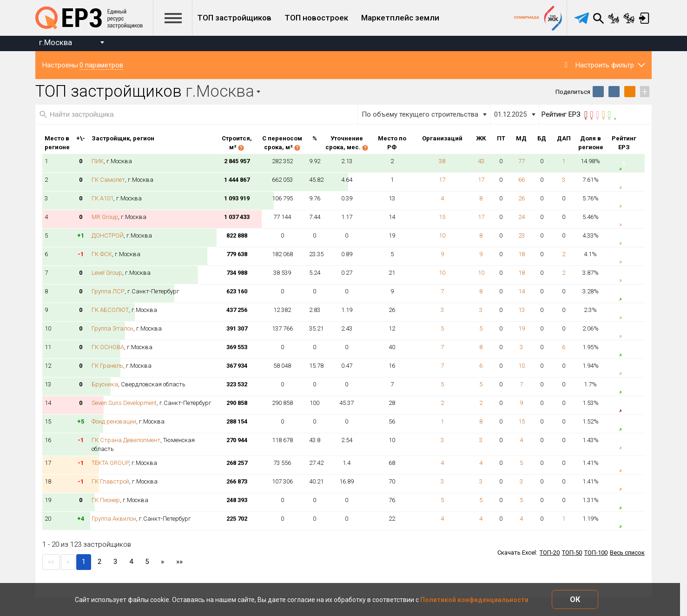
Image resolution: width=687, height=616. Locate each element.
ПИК (98, 161)
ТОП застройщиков (234, 18)
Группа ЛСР (108, 291)
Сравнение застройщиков (629, 18)
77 (522, 161)
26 (522, 198)
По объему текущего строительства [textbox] (420, 114)
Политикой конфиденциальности (474, 600)
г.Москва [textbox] (56, 42)
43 (481, 161)
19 (522, 328)
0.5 (624, 405)
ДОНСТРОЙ (108, 235)
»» (179, 562)
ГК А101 (102, 198)
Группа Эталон (112, 328)
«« (51, 562)
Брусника (105, 384)
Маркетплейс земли (400, 18)
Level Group (107, 273)
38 (442, 161)
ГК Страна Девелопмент (126, 440)
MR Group (105, 217)
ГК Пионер (106, 500)
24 (522, 217)
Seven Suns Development (124, 403)
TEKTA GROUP (110, 463)
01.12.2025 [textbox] (510, 114)
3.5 (624, 465)
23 (522, 235)
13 (522, 310)
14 (522, 291)
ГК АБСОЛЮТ (110, 310)
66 (522, 180)
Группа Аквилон (114, 519)
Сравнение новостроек (614, 18)
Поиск (598, 18)
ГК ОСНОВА (108, 347)
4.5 (624, 201)
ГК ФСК (102, 254)
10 (442, 235)
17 (442, 180)
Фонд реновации (114, 421)
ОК (575, 599)
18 (522, 254)
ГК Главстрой (110, 481)
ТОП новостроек (316, 18)
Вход (644, 18)
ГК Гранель (107, 366)
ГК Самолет (108, 180)
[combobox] (71, 43)
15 (442, 217)
